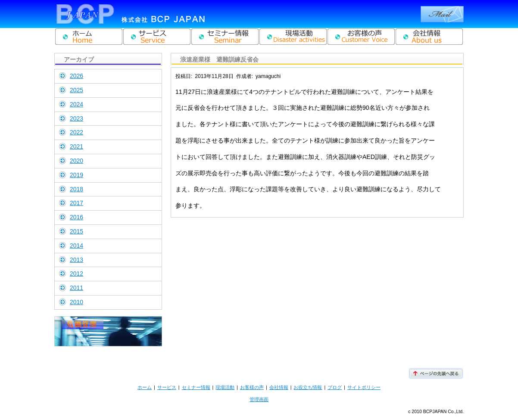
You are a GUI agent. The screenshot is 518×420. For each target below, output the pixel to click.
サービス (167, 387)
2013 (76, 260)
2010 (76, 302)
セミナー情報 (196, 387)
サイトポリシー (364, 387)
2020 (76, 161)
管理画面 (259, 399)
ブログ (335, 387)
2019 (76, 175)
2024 (76, 104)
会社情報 (279, 387)
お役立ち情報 (308, 387)
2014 (76, 246)
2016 (76, 217)
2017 (76, 203)
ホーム (145, 387)
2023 (76, 118)
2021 (76, 146)
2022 (76, 132)
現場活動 (225, 387)
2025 (76, 90)
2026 (76, 76)
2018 (76, 189)
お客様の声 (252, 387)
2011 (76, 288)
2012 (76, 274)
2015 (76, 231)
